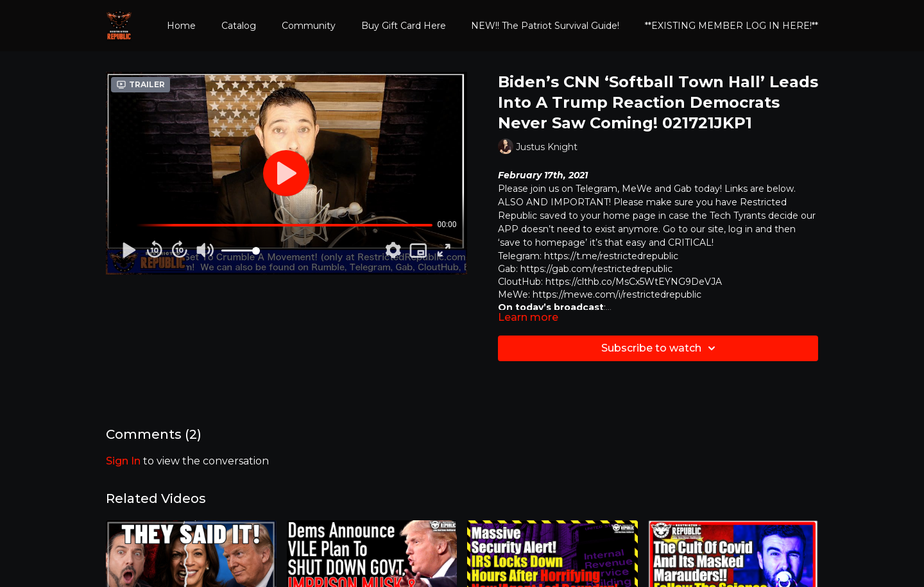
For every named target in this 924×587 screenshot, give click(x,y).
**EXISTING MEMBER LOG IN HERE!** (732, 26)
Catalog (239, 26)
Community (309, 26)
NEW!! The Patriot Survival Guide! (545, 26)
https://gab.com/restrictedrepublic (596, 269)
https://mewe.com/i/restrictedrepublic (617, 294)
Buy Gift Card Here (404, 26)
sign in (123, 461)
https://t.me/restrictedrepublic (611, 256)
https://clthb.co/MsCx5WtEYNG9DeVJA (634, 282)
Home (181, 26)
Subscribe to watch (660, 348)
